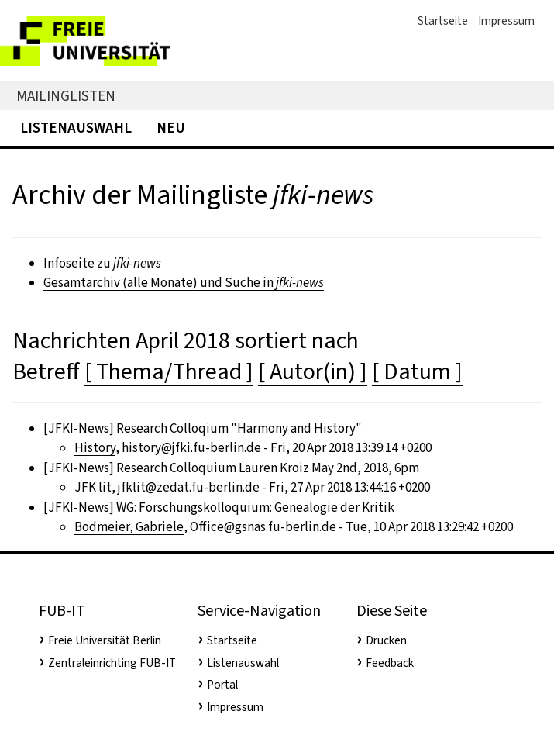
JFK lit (93, 487)
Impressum (506, 21)
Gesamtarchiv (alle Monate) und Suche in (184, 283)
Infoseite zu (102, 263)
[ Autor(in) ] (313, 371)
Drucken (386, 640)
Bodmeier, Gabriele (129, 527)
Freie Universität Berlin (105, 640)
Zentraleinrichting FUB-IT (112, 663)
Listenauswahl (76, 128)
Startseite (443, 21)
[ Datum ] (417, 371)
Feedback (390, 663)
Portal (222, 685)
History (95, 448)
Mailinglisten (66, 96)
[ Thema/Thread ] (169, 371)
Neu (171, 128)
